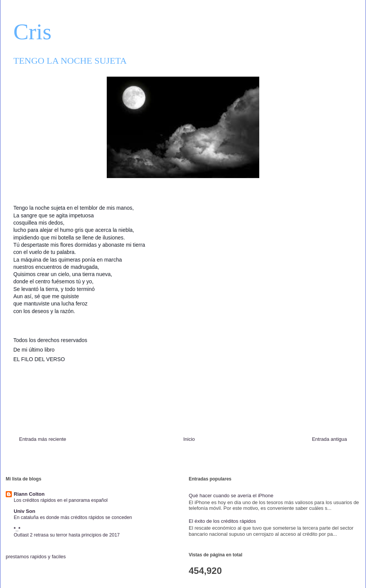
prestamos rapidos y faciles (36, 557)
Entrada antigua (329, 439)
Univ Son (24, 511)
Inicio (189, 439)
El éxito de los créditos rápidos (222, 521)
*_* (17, 529)
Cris (32, 32)
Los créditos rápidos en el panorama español (61, 500)
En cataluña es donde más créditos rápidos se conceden (73, 517)
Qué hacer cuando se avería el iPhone (231, 496)
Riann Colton (29, 494)
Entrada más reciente (43, 439)
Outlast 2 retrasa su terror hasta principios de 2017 (67, 535)
